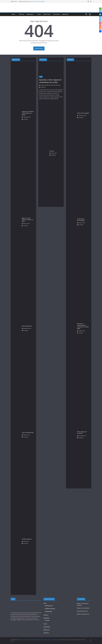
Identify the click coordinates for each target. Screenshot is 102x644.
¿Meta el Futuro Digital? (83, 113)
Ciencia (39, 14)
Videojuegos (30, 14)
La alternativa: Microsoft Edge (81, 220)
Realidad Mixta (49, 612)
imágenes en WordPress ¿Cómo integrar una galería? (28, 113)
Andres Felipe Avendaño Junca (54, 85)
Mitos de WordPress (27, 326)
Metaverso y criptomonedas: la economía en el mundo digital (83, 326)
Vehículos (22, 14)
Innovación (65, 14)
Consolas (47, 620)
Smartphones (47, 14)
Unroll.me (52, 151)
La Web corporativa (27, 539)
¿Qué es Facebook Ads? (28, 433)
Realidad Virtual (49, 606)
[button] (16, 14)
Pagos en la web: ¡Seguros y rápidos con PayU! (27, 220)
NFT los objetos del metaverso (82, 433)
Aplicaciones (56, 14)
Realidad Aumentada (50, 609)
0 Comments (25, 119)
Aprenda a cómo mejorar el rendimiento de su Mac (50, 81)
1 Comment (25, 226)
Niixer (13, 14)
